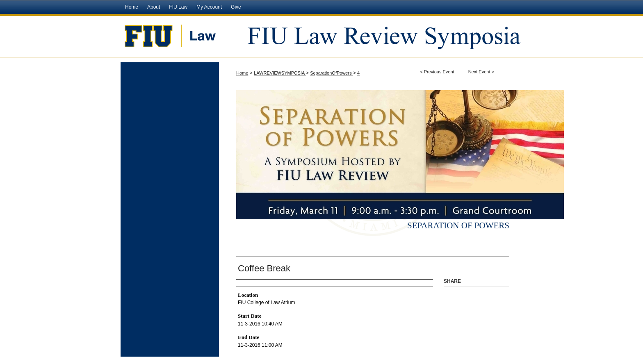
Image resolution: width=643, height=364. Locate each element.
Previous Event (439, 72)
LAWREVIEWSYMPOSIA (280, 73)
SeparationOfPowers (332, 73)
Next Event (479, 72)
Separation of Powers (458, 225)
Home (242, 73)
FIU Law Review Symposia (371, 36)
